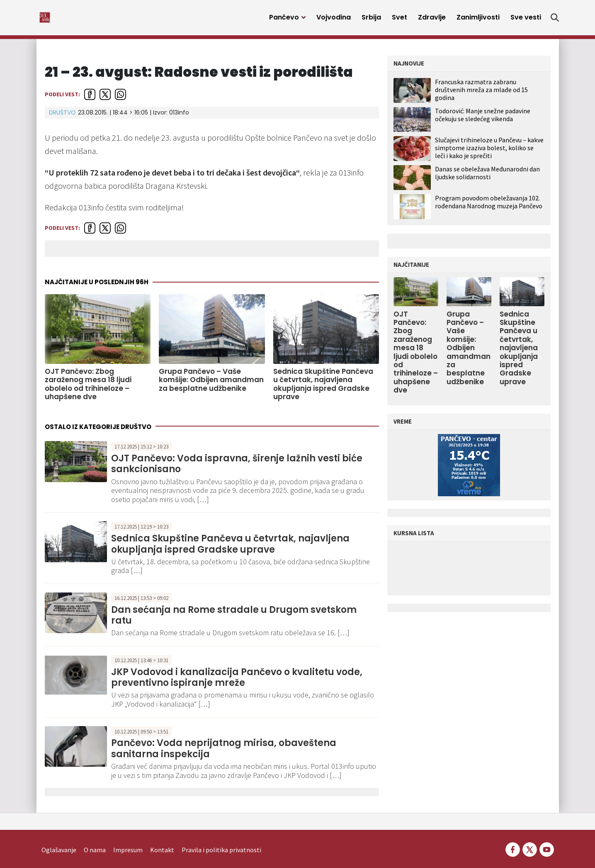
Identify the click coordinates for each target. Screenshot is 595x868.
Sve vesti (526, 20)
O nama (95, 837)
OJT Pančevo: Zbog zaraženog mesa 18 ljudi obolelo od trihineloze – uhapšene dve (88, 388)
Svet (399, 20)
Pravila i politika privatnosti (221, 837)
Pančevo (284, 20)
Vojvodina (334, 20)
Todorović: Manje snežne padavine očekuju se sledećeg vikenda (483, 119)
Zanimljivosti (478, 20)
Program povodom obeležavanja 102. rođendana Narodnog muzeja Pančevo (489, 206)
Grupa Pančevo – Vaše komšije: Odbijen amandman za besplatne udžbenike (211, 384)
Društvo (62, 117)
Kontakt (162, 837)
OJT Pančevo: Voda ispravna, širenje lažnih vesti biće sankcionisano (237, 468)
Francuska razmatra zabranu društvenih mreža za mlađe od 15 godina (481, 94)
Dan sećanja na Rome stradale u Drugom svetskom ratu (234, 619)
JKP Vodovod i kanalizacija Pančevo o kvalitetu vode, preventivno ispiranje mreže (237, 681)
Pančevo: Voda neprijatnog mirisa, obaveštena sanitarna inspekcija (224, 753)
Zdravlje (432, 20)
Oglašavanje (59, 837)
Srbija (371, 20)
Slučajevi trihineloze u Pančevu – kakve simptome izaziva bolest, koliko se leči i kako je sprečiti (489, 152)
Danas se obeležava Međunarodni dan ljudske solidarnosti (487, 177)
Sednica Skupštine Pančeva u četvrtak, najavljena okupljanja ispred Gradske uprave (323, 388)
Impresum (128, 837)
